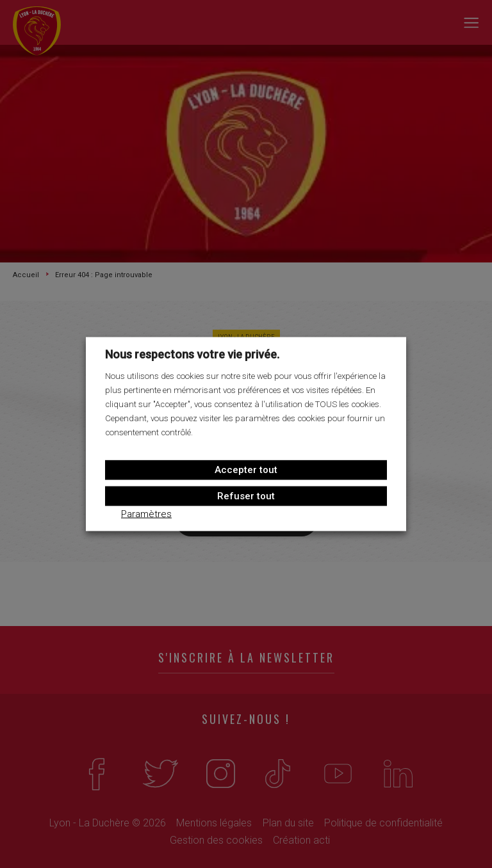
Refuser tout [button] (246, 495)
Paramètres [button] (146, 513)
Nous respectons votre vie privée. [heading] (192, 354)
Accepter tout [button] (246, 469)
